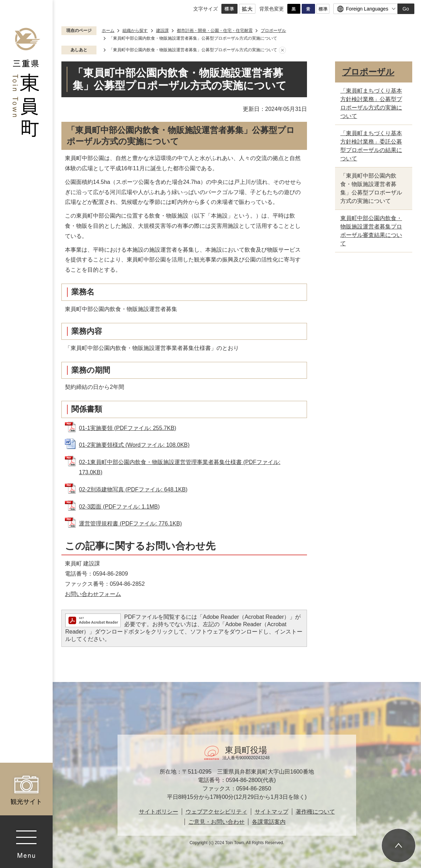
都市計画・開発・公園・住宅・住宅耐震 (215, 31)
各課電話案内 (269, 822)
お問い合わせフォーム (93, 594)
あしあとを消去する (282, 50)
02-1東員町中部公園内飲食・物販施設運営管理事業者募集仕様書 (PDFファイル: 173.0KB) (180, 467)
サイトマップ (272, 812)
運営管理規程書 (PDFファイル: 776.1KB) (130, 524)
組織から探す (135, 31)
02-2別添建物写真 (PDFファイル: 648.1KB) (133, 489)
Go (406, 9)
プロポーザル (273, 31)
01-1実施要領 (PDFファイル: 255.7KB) (128, 428)
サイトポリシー (159, 812)
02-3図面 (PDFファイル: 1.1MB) (119, 507)
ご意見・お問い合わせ (216, 822)
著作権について (315, 812)
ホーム (108, 31)
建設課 (162, 31)
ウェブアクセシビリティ (216, 812)
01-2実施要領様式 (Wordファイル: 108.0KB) (134, 445)
